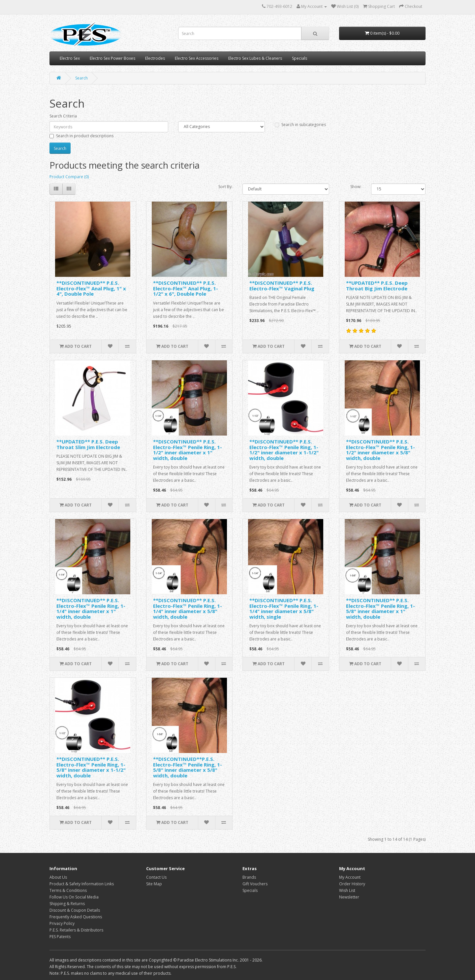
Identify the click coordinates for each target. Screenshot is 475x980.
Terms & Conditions (68, 890)
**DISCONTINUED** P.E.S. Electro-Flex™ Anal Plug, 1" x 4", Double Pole (91, 288)
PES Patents (60, 937)
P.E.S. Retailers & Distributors (76, 930)
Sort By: (225, 187)
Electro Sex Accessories (197, 58)
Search (81, 78)
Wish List (347, 890)
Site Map (154, 884)
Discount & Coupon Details (75, 910)
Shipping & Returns (67, 904)
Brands (249, 877)
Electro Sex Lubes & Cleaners (255, 58)
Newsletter (349, 897)
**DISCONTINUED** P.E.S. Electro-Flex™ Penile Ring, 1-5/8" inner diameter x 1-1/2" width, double (91, 767)
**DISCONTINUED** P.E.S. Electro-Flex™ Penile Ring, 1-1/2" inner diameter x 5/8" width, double (380, 450)
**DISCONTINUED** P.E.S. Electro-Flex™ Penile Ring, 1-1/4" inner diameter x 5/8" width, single (284, 608)
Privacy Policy (62, 923)
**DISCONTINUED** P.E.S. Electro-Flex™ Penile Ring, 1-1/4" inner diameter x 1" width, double (91, 608)
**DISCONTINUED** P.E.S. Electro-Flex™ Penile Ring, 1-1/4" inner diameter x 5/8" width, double (188, 608)
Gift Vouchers (255, 884)
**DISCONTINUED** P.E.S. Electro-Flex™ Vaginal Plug (282, 286)
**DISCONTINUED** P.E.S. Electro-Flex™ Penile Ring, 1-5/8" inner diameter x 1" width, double (380, 608)
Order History (352, 884)
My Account (350, 877)
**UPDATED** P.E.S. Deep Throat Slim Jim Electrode (88, 444)
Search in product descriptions (81, 136)
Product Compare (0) (69, 177)
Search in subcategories (300, 125)
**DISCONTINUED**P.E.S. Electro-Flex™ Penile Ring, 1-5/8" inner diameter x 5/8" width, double (188, 767)
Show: (356, 187)
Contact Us (156, 877)
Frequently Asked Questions (76, 917)
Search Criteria (63, 116)
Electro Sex (70, 58)
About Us (58, 877)
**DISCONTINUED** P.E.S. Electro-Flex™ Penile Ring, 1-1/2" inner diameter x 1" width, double (188, 450)
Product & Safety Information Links (82, 884)
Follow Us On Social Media (74, 897)
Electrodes (155, 58)
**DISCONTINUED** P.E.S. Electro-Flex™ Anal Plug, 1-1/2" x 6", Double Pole (186, 288)
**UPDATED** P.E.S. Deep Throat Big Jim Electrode (377, 286)
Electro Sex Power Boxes (112, 58)
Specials (300, 58)
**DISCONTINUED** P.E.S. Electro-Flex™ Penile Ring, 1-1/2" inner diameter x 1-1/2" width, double (284, 450)
